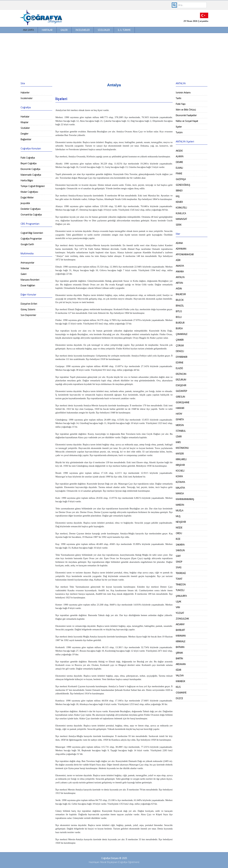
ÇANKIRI (180, 340)
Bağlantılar (26, 139)
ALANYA (180, 156)
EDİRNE (180, 363)
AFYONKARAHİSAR (185, 254)
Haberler (25, 93)
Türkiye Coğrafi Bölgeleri (33, 186)
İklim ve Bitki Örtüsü (186, 110)
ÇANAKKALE (182, 334)
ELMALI (179, 168)
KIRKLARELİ (181, 459)
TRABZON (181, 584)
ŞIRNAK (179, 653)
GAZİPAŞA (181, 179)
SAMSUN (180, 550)
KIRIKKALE (181, 641)
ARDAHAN (181, 664)
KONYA (179, 476)
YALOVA (180, 676)
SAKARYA (180, 545)
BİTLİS (179, 311)
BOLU (179, 317)
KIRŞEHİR (180, 465)
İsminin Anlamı (183, 93)
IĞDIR (178, 670)
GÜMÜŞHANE (183, 402)
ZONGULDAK (182, 619)
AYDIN (179, 289)
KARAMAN (181, 636)
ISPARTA (180, 419)
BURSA (179, 328)
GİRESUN (180, 397)
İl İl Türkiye (124, 30)
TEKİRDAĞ (181, 573)
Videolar (25, 268)
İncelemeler (83, 30)
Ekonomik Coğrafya (30, 169)
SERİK (179, 225)
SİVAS (179, 567)
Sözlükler (104, 30)
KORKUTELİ (181, 208)
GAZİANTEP (181, 391)
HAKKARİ (180, 408)
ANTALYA (180, 277)
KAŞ (178, 196)
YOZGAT (180, 613)
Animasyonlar (27, 263)
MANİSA (180, 493)
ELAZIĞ (179, 368)
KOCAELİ (180, 471)
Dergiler (24, 134)
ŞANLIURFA (181, 596)
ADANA (179, 243)
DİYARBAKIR (182, 357)
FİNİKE (179, 173)
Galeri (64, 30)
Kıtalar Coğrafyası (29, 192)
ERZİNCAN (181, 374)
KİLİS (178, 687)
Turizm (179, 132)
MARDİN (180, 505)
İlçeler (179, 127)
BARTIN (179, 658)
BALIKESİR (181, 294)
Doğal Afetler (27, 198)
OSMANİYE (181, 693)
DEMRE (179, 162)
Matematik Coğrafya (31, 175)
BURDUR (180, 323)
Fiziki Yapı (181, 104)
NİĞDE (179, 528)
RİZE (178, 539)
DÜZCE (179, 698)
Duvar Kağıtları (28, 285)
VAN (178, 607)
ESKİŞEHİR (181, 385)
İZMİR (179, 437)
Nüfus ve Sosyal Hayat (187, 121)
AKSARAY (180, 624)
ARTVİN (179, 283)
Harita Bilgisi (27, 180)
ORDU (179, 533)
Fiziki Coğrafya (28, 158)
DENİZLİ (180, 351)
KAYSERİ (180, 454)
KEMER (179, 202)
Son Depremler (28, 315)
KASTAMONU (182, 448)
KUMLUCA (181, 213)
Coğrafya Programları (31, 239)
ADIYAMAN (181, 249)
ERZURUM (181, 380)
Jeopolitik (25, 203)
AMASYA (180, 266)
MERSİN (180, 425)
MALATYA (180, 488)
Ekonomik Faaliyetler (186, 115)
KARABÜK (180, 681)
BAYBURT (180, 630)
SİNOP (179, 562)
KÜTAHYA (180, 482)
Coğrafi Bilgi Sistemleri (32, 233)
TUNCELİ (180, 590)
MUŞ (178, 516)
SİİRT (178, 556)
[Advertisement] (114, 57)
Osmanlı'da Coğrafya (31, 215)
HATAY (179, 414)
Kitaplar (24, 122)
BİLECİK (180, 300)
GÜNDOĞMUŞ (183, 185)
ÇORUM (180, 345)
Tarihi (178, 98)
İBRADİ (179, 191)
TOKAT (179, 579)
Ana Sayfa (28, 30)
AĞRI (178, 260)
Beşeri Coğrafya (28, 163)
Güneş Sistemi (28, 309)
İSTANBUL (181, 431)
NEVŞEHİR (181, 522)
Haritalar (47, 30)
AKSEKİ (179, 151)
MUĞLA (179, 511)
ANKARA (180, 271)
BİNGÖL (180, 306)
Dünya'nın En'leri (29, 304)
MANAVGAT (181, 219)
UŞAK (178, 602)
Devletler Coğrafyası (31, 209)
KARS (178, 442)
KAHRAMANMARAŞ (185, 499)
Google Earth (27, 244)
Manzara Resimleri (30, 280)
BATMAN (180, 647)
